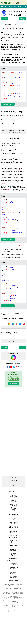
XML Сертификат (14, 578)
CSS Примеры (13, 542)
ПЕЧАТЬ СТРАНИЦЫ (14, 480)
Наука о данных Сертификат (14, 570)
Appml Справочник (13, 529)
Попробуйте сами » (8, 104)
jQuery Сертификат (13, 571)
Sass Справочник (13, 533)
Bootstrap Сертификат (13, 576)
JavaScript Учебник (13, 497)
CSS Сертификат (14, 565)
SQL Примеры (13, 544)
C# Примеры (13, 556)
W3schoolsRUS (10, 3)
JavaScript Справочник (13, 520)
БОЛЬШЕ (17, 7)
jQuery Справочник (13, 530)
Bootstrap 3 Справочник (13, 525)
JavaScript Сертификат (13, 566)
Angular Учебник (13, 507)
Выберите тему (13, 383)
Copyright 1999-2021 (8, 605)
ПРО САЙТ (13, 485)
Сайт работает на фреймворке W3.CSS (13, 608)
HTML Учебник (13, 494)
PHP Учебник (14, 501)
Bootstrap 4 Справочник (13, 526)
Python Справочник (13, 522)
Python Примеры (13, 545)
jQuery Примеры (13, 551)
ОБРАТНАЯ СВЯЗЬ (14, 478)
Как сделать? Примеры (13, 558)
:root (18, 170)
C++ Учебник (14, 511)
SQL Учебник (13, 498)
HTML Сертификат (14, 563)
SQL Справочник (13, 521)
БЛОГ (14, 483)
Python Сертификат (13, 569)
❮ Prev (5, 19)
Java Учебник (13, 510)
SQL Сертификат (13, 572)
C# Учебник (13, 512)
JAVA (10, 7)
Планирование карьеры (13, 579)
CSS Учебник (14, 495)
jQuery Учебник (13, 506)
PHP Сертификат (14, 574)
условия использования (10, 595)
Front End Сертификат (14, 567)
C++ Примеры (13, 555)
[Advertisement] (14, 396)
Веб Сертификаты (13, 561)
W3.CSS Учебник (13, 503)
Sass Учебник (14, 508)
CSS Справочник (13, 518)
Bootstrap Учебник (13, 502)
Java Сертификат (13, 575)
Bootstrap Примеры (13, 548)
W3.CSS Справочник (13, 528)
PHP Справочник (14, 524)
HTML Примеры (14, 540)
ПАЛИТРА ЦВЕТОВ (13, 353)
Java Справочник (13, 534)
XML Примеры (14, 557)
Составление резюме (13, 580)
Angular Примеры (13, 552)
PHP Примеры (13, 547)
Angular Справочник (13, 531)
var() (3, 340)
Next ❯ (22, 19)
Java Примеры (13, 553)
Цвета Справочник (13, 535)
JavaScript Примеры (14, 543)
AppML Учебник (13, 504)
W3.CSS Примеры (14, 549)
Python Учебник (13, 499)
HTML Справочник (14, 517)
